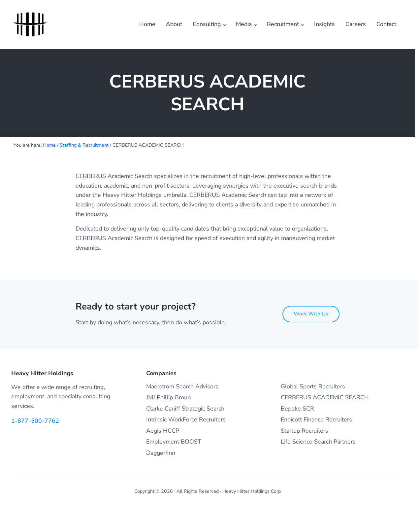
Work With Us (311, 314)
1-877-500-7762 (35, 421)
